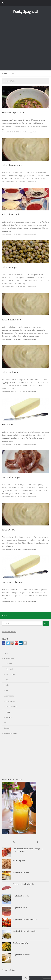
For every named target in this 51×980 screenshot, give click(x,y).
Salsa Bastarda (10, 372)
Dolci (7, 691)
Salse (7, 685)
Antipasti (9, 664)
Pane (7, 680)
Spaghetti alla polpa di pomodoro (25, 919)
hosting (27, 977)
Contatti (7, 728)
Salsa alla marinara (12, 165)
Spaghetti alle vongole (21, 896)
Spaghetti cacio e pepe (21, 872)
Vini (5, 723)
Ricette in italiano (10, 658)
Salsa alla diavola (11, 215)
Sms (23, 977)
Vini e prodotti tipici (9, 970)
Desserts (9, 717)
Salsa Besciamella (11, 320)
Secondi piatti (10, 674)
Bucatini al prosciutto (20, 943)
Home (6, 653)
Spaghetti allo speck (20, 908)
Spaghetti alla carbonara (22, 955)
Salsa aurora (8, 530)
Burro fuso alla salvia (13, 582)
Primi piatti (9, 669)
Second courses (11, 707)
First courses (10, 701)
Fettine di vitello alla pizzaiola (23, 884)
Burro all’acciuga (11, 477)
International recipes (9, 632)
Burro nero (8, 425)
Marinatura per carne (13, 113)
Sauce (8, 712)
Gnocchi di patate (19, 861)
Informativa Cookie (11, 733)
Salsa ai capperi (10, 267)
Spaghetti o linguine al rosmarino (25, 931)
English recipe (9, 696)
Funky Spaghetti (25, 12)
